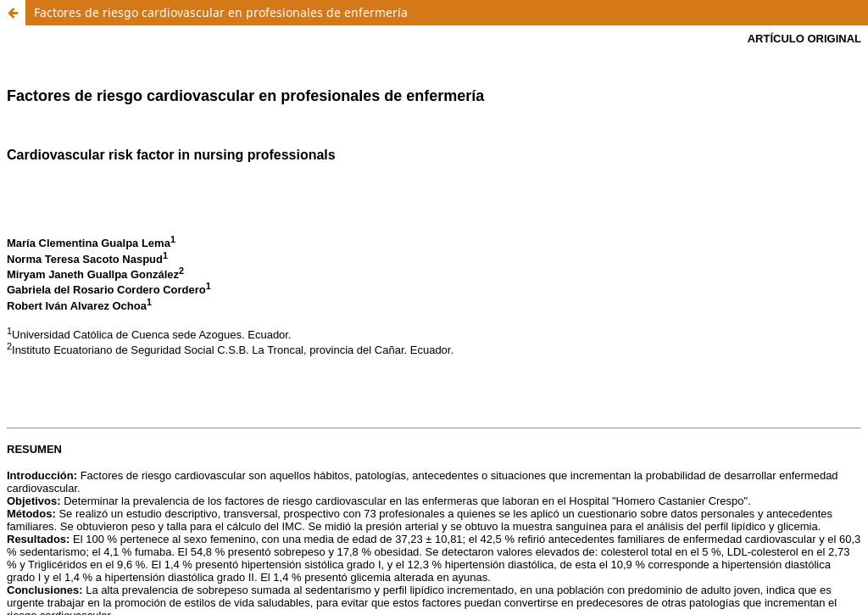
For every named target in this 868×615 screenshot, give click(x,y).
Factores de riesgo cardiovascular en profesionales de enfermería (221, 12)
